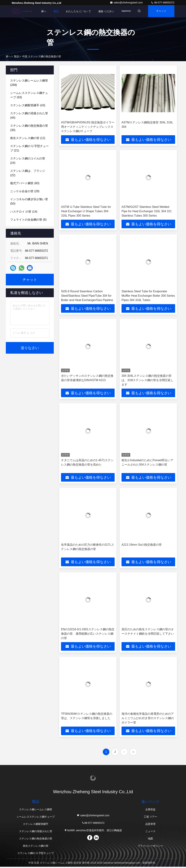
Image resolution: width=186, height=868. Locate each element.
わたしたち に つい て (76, 11)
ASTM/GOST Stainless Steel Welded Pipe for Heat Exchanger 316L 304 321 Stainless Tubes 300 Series (147, 211)
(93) (29, 95)
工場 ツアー (150, 818)
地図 (150, 840)
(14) (24, 212)
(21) (29, 148)
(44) (29, 115)
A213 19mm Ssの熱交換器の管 (142, 546)
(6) (28, 220)
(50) (29, 201)
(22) (28, 173)
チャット (161, 11)
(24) (28, 161)
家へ (41, 11)
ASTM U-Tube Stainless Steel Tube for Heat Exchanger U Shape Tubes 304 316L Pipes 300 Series (86, 211)
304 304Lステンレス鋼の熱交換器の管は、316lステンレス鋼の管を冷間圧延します (147, 381)
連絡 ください (104, 11)
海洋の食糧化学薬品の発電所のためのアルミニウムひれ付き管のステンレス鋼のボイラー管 (148, 719)
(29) (25, 191)
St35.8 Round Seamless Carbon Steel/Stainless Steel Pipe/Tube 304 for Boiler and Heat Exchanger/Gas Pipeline (87, 296)
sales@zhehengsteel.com (127, 3)
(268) (29, 83)
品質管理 (150, 825)
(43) (28, 105)
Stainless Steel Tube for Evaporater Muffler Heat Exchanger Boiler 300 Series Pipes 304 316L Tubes (148, 296)
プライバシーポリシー (150, 847)
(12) (28, 138)
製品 (54, 11)
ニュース (150, 833)
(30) (29, 128)
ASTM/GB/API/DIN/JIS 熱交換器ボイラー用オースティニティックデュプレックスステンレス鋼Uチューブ (88, 127)
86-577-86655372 (163, 3)
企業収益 (150, 811)
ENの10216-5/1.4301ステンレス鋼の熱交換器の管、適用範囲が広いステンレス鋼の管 (88, 635)
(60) (25, 183)
